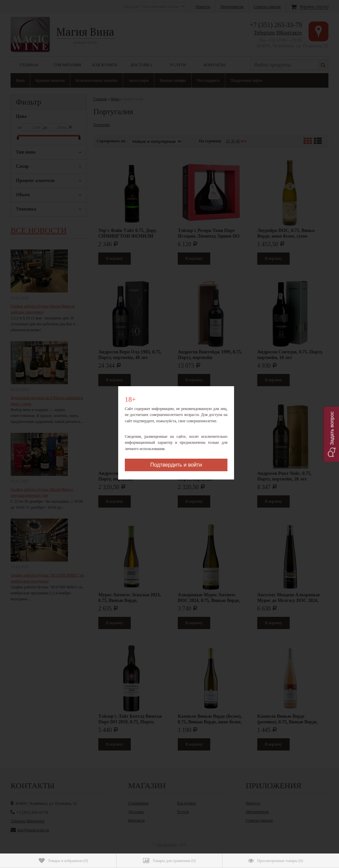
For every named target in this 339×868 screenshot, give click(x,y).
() (63, 861)
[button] (331, 434)
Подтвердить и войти (176, 465)
